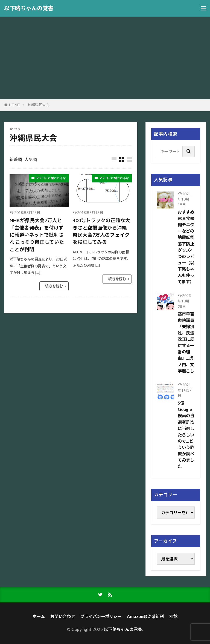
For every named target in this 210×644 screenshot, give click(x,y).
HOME (14, 105)
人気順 (31, 159)
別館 (173, 616)
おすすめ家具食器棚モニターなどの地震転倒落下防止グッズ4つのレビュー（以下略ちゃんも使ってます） (186, 247)
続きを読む (54, 286)
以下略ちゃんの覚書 (29, 8)
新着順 (16, 159)
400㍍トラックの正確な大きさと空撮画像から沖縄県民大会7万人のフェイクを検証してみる (101, 231)
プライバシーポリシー (101, 616)
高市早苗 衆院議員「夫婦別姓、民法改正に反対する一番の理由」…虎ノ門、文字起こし (186, 342)
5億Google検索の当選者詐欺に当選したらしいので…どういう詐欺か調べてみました (186, 435)
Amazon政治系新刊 (145, 616)
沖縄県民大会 (39, 105)
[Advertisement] (105, 58)
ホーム (39, 616)
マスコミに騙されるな (51, 178)
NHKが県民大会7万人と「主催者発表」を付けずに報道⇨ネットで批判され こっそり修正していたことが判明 (37, 235)
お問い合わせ (63, 616)
